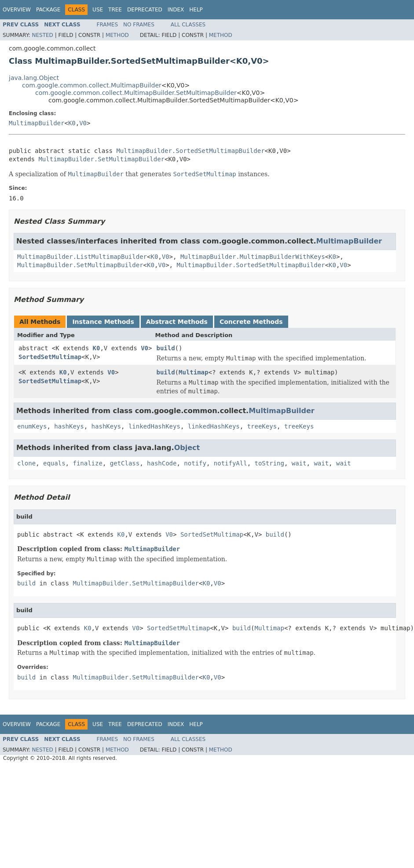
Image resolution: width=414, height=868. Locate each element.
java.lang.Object (34, 78)
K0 (72, 123)
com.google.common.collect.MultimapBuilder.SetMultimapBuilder (136, 93)
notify (195, 463)
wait (299, 463)
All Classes (188, 25)
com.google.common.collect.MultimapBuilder (92, 85)
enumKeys (32, 426)
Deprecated (145, 10)
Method (117, 35)
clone (26, 463)
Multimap (193, 372)
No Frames (139, 25)
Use (98, 10)
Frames (108, 25)
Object (187, 448)
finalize (87, 463)
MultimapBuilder (37, 123)
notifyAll (231, 463)
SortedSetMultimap (50, 357)
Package (48, 10)
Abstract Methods (177, 322)
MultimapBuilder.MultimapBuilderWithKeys (253, 257)
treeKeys (262, 426)
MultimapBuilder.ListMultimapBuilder (82, 257)
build (165, 348)
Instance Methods (103, 322)
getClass (125, 463)
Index (176, 10)
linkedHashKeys (154, 426)
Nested (42, 35)
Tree (115, 10)
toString (269, 463)
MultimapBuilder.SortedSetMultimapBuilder (190, 151)
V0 (83, 123)
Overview (17, 10)
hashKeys (69, 426)
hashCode (162, 463)
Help (196, 10)
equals (54, 463)
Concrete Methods (251, 322)
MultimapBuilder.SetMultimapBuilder (101, 159)
